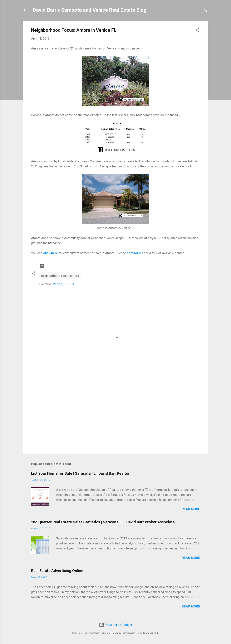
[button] (197, 31)
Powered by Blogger (116, 625)
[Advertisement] (115, 415)
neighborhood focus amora (60, 276)
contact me (135, 253)
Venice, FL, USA (64, 284)
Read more (191, 509)
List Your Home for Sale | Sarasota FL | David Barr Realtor (80, 473)
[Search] (206, 11)
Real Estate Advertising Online (57, 571)
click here (51, 253)
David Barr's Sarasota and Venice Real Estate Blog (90, 10)
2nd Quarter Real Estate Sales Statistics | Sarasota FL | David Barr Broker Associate (103, 522)
